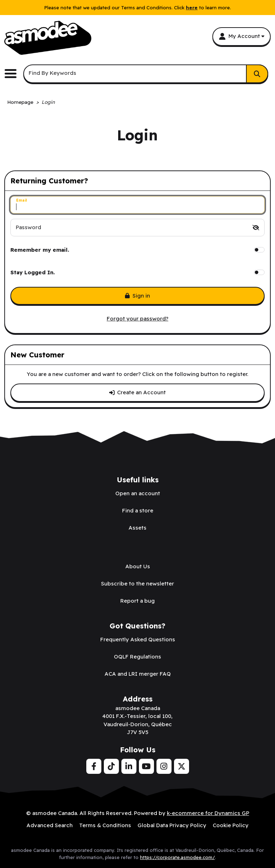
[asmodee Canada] (48, 38)
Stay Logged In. (33, 272)
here (192, 8)
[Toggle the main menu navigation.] (13, 74)
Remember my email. (40, 250)
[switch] (256, 228)
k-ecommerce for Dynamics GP (208, 813)
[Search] (257, 74)
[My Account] (242, 37)
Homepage (20, 102)
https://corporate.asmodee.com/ (177, 857)
